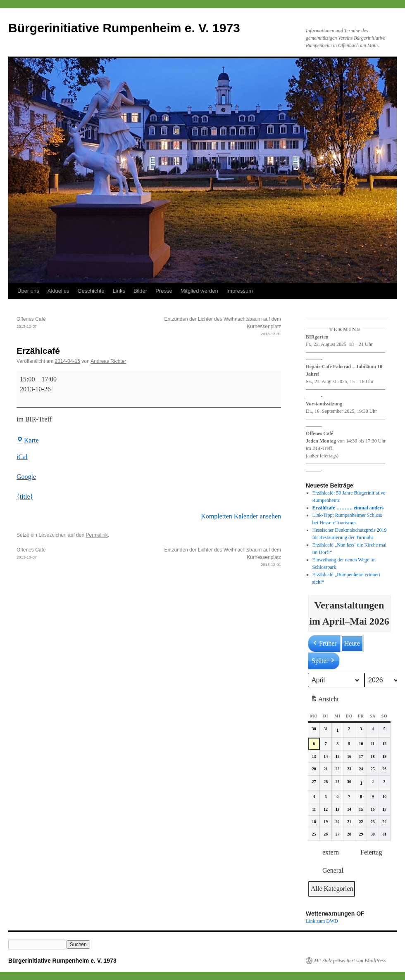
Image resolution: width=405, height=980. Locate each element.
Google (26, 477)
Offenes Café (83, 323)
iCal (22, 457)
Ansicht (325, 701)
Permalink (96, 535)
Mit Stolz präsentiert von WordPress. (350, 961)
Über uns (28, 291)
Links (119, 291)
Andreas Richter (108, 361)
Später (324, 661)
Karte (28, 440)
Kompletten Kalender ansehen (241, 516)
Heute (352, 643)
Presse (164, 291)
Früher (324, 644)
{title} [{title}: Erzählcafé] (25, 496)
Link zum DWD (322, 921)
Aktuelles (58, 291)
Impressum (240, 291)
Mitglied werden (199, 291)
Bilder (140, 291)
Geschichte (91, 291)
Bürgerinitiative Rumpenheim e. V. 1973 (124, 28)
